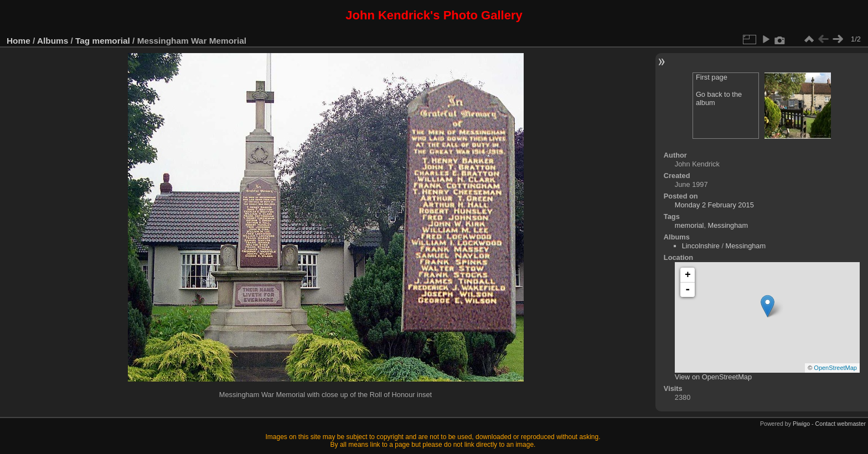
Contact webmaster (841, 424)
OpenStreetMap (835, 368)
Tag (82, 41)
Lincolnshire (701, 246)
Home (19, 41)
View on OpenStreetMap (713, 377)
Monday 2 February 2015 (714, 205)
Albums (53, 41)
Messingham (728, 225)
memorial (111, 41)
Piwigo (801, 424)
